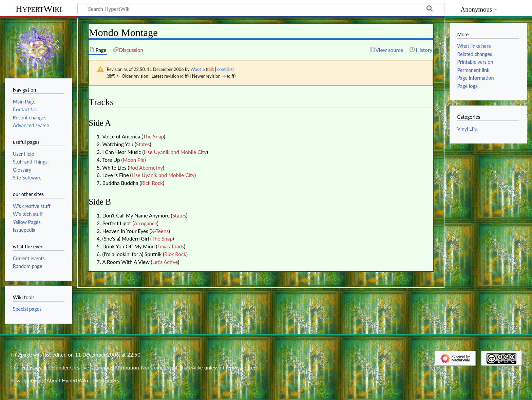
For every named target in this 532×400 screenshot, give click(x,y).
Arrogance (145, 223)
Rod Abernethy (146, 168)
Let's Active (165, 262)
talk (210, 69)
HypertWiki (39, 9)
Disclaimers (106, 380)
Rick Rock (152, 183)
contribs (225, 69)
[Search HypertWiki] (261, 8)
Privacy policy (26, 380)
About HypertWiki (67, 380)
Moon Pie (134, 160)
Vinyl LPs (467, 129)
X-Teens (160, 231)
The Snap (153, 136)
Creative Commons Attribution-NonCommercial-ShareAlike (137, 367)
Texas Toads (171, 246)
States (143, 144)
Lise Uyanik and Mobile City (175, 152)
